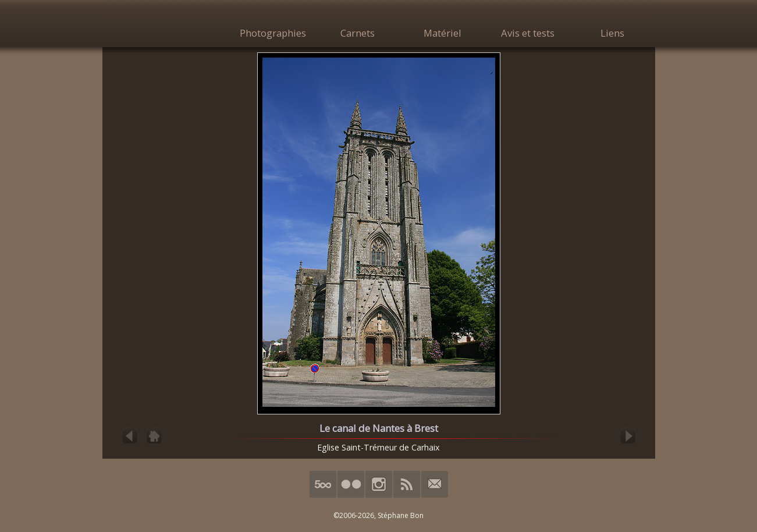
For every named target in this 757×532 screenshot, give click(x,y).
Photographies (273, 33)
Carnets (358, 33)
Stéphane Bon (401, 515)
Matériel (443, 33)
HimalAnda (166, 24)
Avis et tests (528, 33)
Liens (612, 33)
